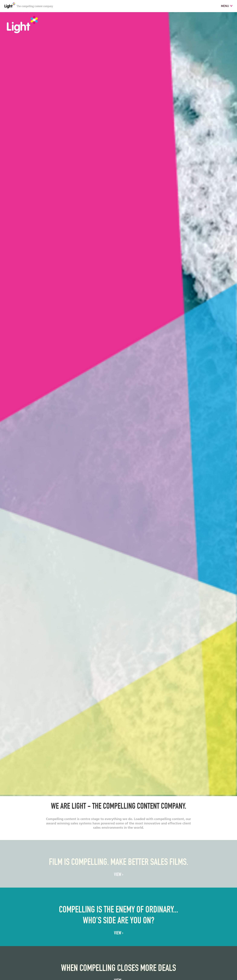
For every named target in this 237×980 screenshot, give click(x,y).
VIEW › (119, 875)
